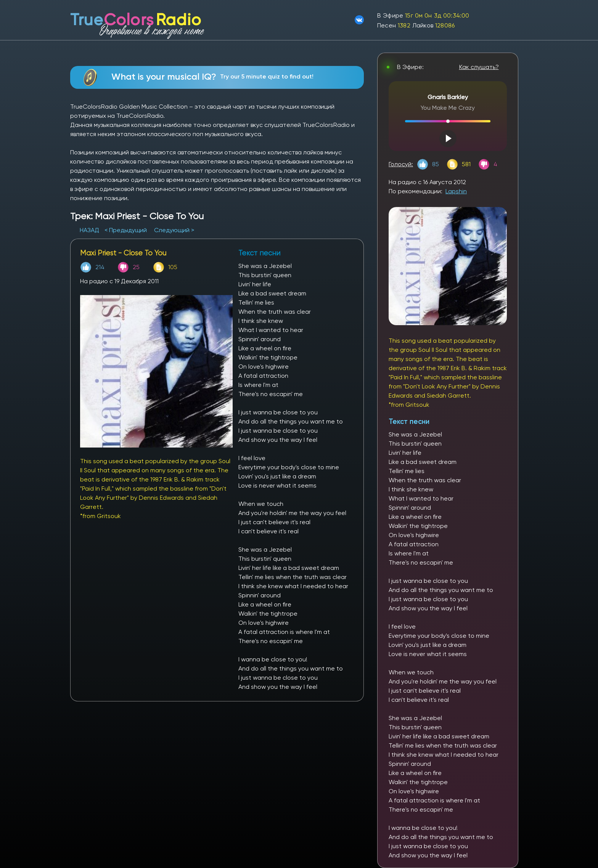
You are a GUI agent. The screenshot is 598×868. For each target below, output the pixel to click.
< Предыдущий (126, 230)
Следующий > (174, 230)
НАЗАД (90, 230)
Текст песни (409, 421)
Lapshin (456, 191)
